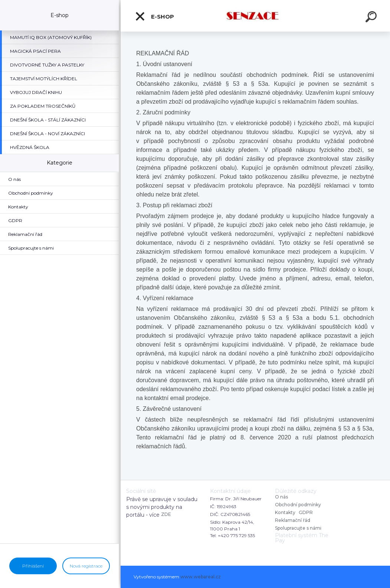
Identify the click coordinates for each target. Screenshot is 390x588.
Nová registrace (86, 566)
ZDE (166, 514)
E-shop (154, 16)
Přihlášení (33, 566)
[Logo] (255, 16)
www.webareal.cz (201, 577)
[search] (372, 18)
